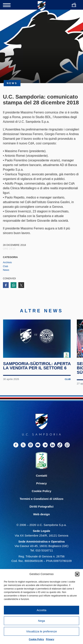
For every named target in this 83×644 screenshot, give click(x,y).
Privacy (50, 639)
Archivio (7, 262)
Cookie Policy (36, 639)
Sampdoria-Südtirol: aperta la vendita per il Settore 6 (37, 366)
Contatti (41, 476)
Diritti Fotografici (41, 506)
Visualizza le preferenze (42, 631)
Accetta (41, 610)
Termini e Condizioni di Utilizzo (41, 499)
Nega (41, 621)
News (6, 270)
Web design (41, 514)
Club (6, 266)
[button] (77, 574)
